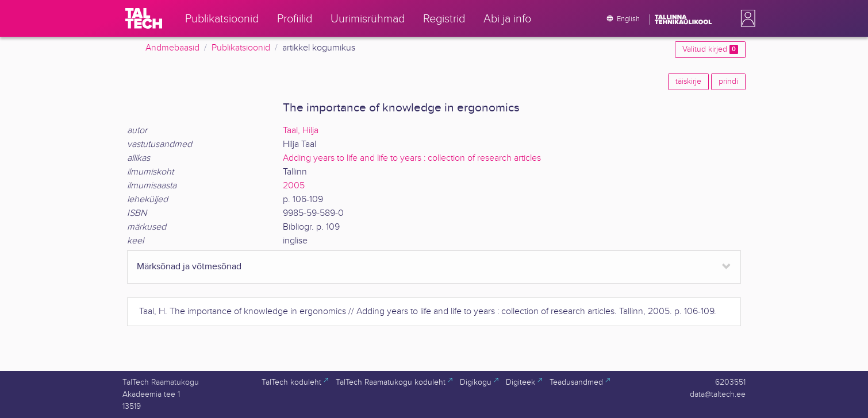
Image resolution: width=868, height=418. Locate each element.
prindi (728, 82)
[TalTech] (144, 18)
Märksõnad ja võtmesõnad (189, 267)
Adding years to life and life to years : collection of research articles (412, 158)
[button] (746, 18)
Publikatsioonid (241, 48)
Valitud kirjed (710, 49)
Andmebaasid (172, 48)
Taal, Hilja (301, 131)
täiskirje (688, 82)
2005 (294, 186)
